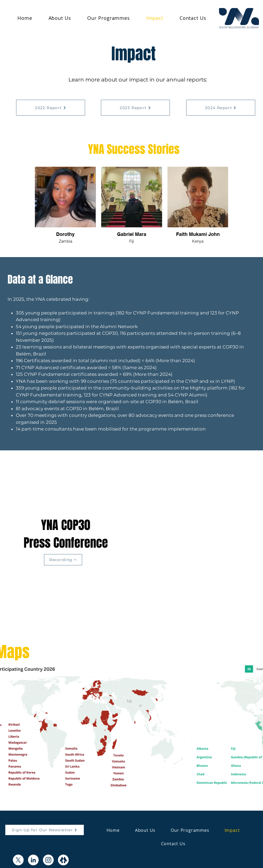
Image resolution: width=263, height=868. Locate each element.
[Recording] (63, 560)
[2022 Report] (51, 108)
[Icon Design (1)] (63, 860)
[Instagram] (48, 860)
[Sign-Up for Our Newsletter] (45, 830)
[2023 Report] (135, 108)
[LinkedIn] (33, 860)
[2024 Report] (221, 108)
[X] (18, 860)
